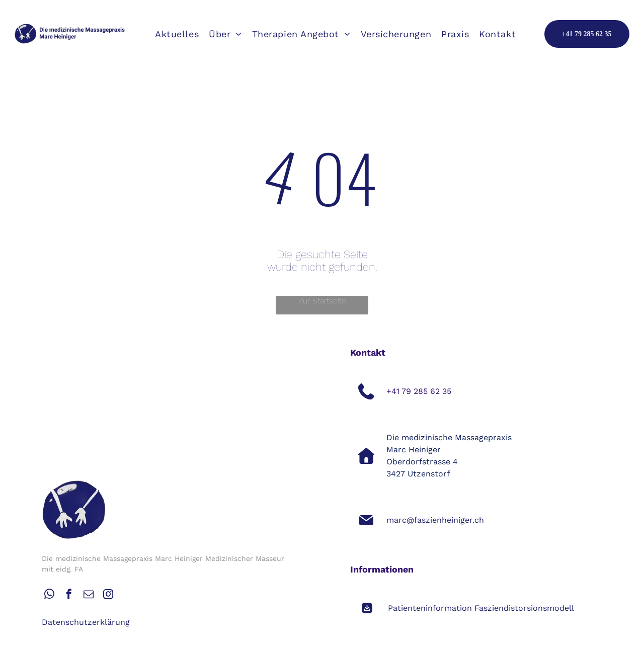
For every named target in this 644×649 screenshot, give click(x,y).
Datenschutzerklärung (86, 622)
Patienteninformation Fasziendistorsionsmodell (481, 608)
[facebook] (69, 595)
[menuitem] (177, 34)
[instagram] (108, 595)
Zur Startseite (322, 301)
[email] (89, 595)
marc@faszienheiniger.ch (435, 520)
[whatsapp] (49, 595)
